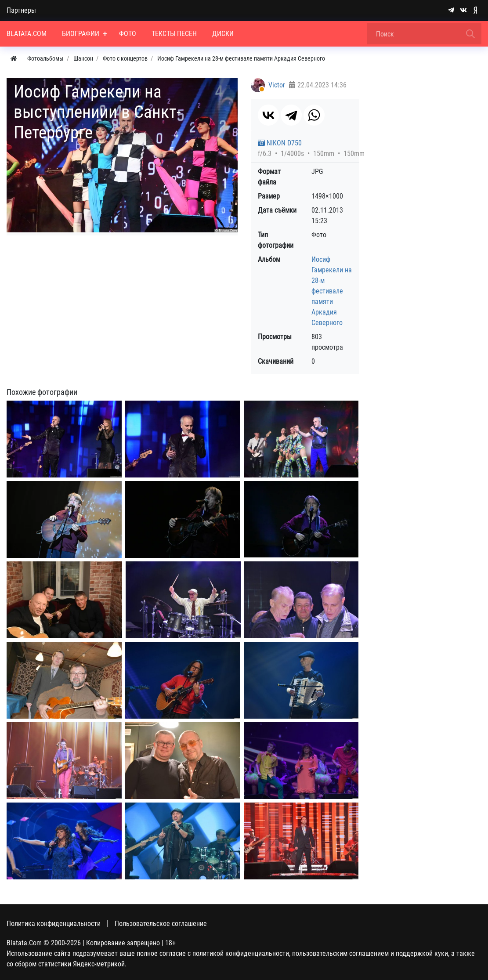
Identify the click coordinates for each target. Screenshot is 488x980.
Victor (277, 85)
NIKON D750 (280, 143)
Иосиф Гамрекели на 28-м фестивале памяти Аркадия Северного (332, 291)
